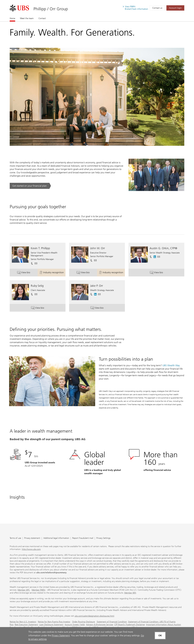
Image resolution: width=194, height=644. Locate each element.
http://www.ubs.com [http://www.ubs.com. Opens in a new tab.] (31, 549)
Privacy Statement (61, 635)
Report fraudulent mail (83, 538)
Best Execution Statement (26, 625)
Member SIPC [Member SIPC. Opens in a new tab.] (24, 590)
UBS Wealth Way (171, 365)
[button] (36, 263)
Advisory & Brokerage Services (100, 625)
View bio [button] (27, 273)
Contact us (157, 8)
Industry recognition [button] (52, 273)
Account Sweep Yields (75, 625)
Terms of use (15, 538)
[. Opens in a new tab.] (19, 8)
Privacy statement (32, 538)
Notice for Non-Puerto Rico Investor (54, 622)
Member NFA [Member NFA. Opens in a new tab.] (130, 593)
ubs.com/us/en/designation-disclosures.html (94, 616)
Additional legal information (56, 538)
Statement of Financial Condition (112, 622)
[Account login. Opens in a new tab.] (175, 8)
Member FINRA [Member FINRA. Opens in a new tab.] (38, 590)
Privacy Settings (103, 538)
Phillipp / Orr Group (51, 9)
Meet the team (27, 18)
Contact (42, 18)
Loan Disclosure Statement (51, 625)
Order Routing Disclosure (84, 622)
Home (12, 18)
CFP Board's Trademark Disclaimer (130, 625)
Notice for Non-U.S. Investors (23, 622)
